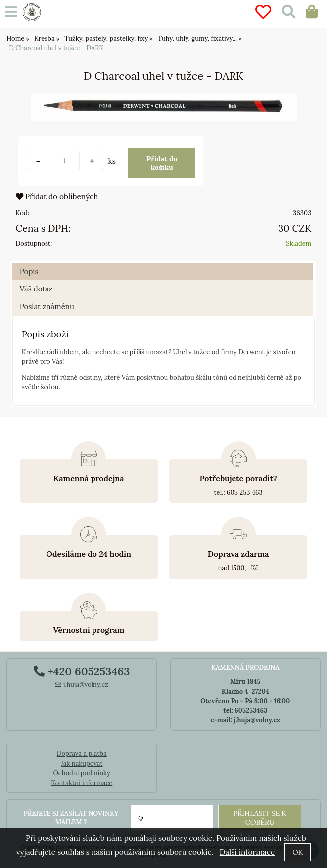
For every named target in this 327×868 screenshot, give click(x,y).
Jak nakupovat (82, 764)
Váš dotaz (36, 289)
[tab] (163, 263)
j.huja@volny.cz (82, 684)
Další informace (247, 852)
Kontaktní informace (82, 783)
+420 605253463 (82, 671)
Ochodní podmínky (82, 773)
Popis (29, 271)
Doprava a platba (82, 754)
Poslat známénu (47, 307)
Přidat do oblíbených (57, 196)
